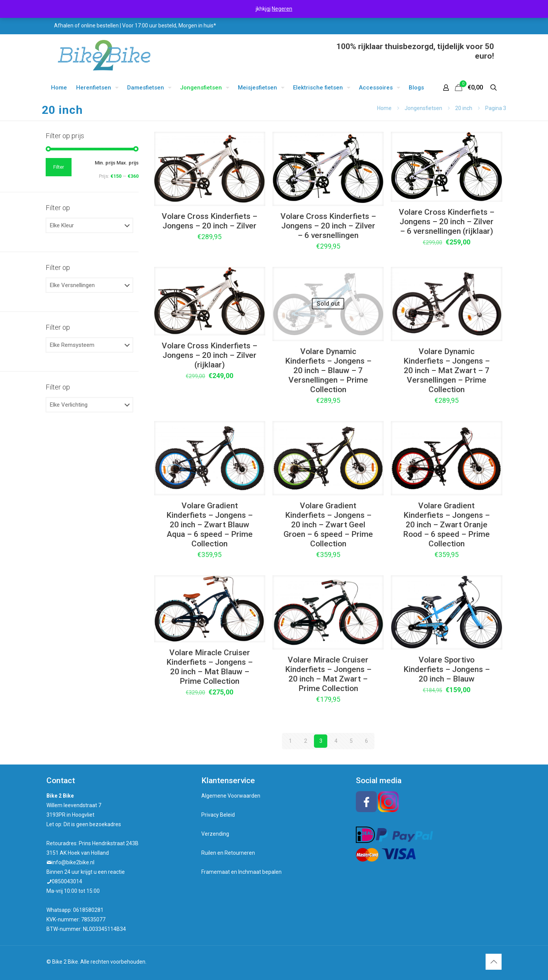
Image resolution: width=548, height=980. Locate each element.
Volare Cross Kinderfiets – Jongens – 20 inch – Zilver (209, 221)
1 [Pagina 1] (290, 741)
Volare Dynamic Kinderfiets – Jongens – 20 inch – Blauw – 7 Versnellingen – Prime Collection (328, 370)
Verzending (215, 834)
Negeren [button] (282, 9)
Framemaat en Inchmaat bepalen (241, 872)
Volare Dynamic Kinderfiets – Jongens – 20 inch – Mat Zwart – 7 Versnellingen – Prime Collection (447, 370)
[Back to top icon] (494, 962)
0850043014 (67, 881)
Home (384, 108)
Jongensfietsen (423, 108)
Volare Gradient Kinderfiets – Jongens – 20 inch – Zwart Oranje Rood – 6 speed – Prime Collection (446, 525)
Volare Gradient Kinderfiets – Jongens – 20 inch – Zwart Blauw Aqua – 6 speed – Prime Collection (209, 525)
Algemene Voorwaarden (231, 796)
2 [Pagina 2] (306, 741)
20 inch (464, 108)
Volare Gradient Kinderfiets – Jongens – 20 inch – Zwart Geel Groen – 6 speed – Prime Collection (328, 525)
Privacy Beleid (218, 815)
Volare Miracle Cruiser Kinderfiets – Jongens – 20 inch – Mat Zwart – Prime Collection (328, 674)
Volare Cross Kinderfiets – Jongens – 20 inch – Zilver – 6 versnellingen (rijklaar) (447, 222)
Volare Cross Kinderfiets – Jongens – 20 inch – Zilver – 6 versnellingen (328, 226)
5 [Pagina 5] (351, 741)
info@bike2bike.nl (73, 862)
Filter (59, 167)
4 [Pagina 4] (336, 741)
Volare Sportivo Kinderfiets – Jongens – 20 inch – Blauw (447, 669)
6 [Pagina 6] (366, 741)
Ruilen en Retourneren (228, 853)
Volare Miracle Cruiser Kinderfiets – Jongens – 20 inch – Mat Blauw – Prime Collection (209, 667)
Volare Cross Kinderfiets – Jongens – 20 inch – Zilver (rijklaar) (209, 355)
